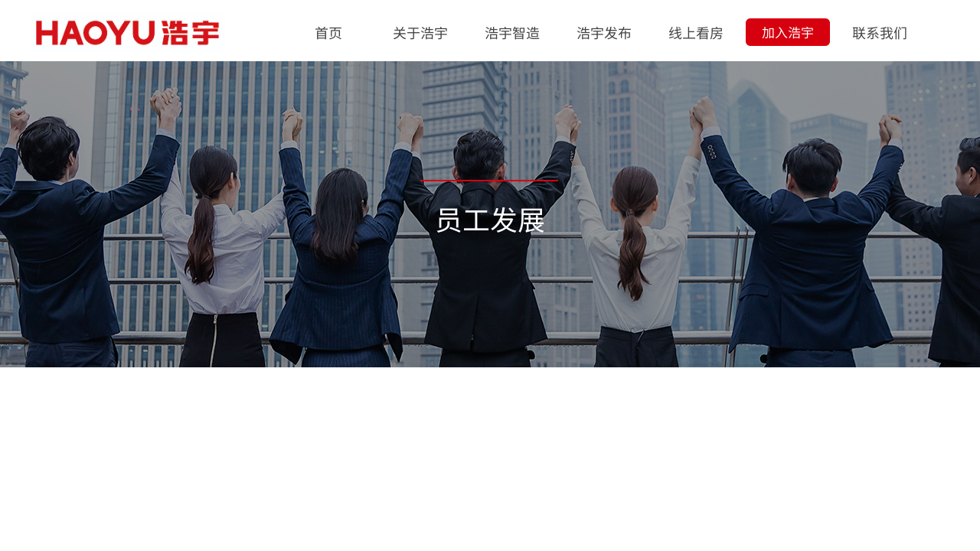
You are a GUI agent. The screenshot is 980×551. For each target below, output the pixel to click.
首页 (328, 32)
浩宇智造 (512, 32)
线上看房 (696, 32)
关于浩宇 (420, 32)
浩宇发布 (604, 32)
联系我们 (880, 32)
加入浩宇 (788, 32)
